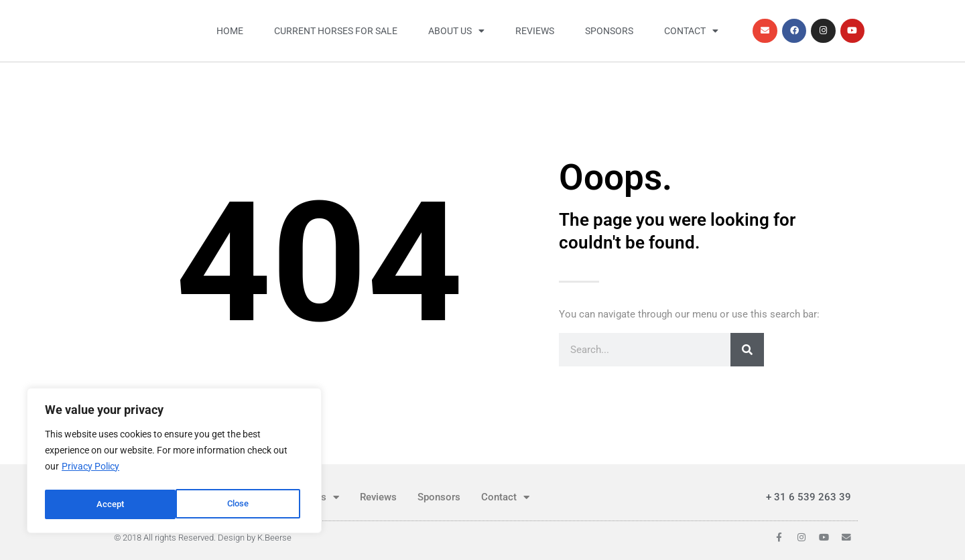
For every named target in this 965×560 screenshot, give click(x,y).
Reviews (535, 31)
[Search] (747, 350)
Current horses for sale (336, 31)
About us (456, 31)
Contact (691, 31)
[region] (174, 463)
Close (107, 504)
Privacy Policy (90, 471)
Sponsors (609, 31)
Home (230, 31)
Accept (239, 504)
